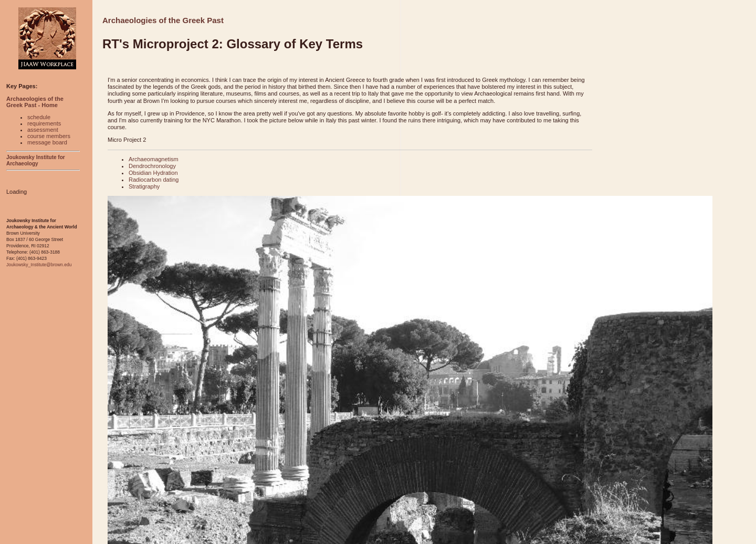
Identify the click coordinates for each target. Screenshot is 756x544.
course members (49, 136)
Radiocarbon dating (154, 180)
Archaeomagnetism (154, 159)
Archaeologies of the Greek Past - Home (35, 102)
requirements (44, 123)
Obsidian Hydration (153, 173)
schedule (39, 117)
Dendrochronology (152, 166)
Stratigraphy (144, 186)
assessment (43, 130)
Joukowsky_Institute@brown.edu (39, 265)
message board (47, 142)
